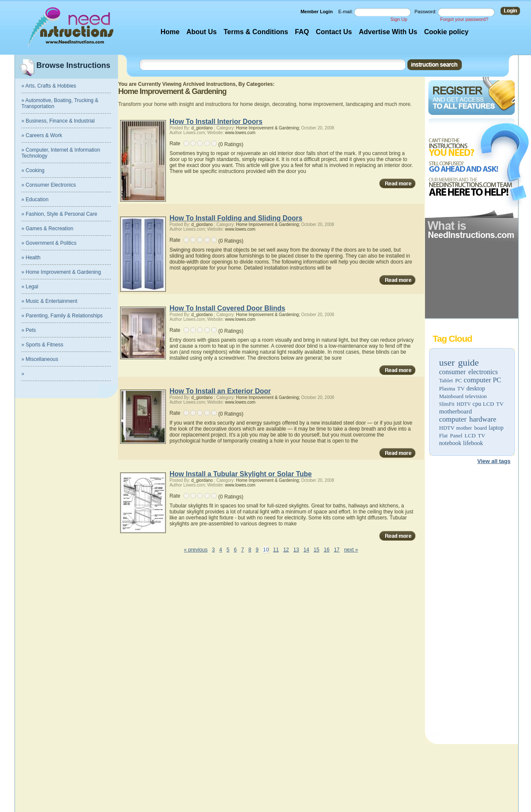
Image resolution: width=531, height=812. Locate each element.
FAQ (302, 32)
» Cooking (33, 170)
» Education (35, 199)
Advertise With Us (388, 32)
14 (306, 550)
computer (477, 380)
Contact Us (334, 32)
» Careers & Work (42, 135)
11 (276, 550)
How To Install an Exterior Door (220, 391)
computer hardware (468, 419)
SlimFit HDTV (455, 404)
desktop (476, 388)
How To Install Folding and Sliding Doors (236, 218)
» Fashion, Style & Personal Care (59, 214)
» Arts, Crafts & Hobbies (49, 86)
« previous (196, 550)
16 (326, 550)
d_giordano (202, 128)
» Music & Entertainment (49, 301)
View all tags (494, 461)
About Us (202, 32)
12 (286, 550)
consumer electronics (469, 372)
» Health (31, 258)
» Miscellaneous (40, 359)
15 (317, 550)
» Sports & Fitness (42, 345)
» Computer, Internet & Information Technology (61, 153)
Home (170, 32)
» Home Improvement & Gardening (61, 272)
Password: (426, 12)
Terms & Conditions (256, 32)
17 (337, 550)
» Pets (29, 330)
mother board (472, 428)
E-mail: (346, 12)
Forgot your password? (465, 19)
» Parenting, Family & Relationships (62, 316)
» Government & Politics (49, 243)
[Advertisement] (471, 601)
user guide (459, 362)
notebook (450, 443)
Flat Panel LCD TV (462, 435)
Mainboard (451, 396)
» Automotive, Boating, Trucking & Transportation (60, 103)
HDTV (447, 428)
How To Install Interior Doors (216, 122)
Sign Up (399, 19)
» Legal (30, 287)
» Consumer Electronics (49, 185)
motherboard (456, 411)
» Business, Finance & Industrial (58, 121)
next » (351, 550)
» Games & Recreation (47, 229)
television (476, 396)
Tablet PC (450, 380)
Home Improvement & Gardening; (268, 128)
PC (497, 380)
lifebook (473, 443)
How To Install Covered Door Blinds (227, 308)
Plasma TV (452, 388)
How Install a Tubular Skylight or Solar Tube (240, 474)
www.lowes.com (240, 133)
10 (266, 550)
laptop (496, 428)
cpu (477, 404)
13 (296, 550)
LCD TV (493, 404)
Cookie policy (446, 32)
